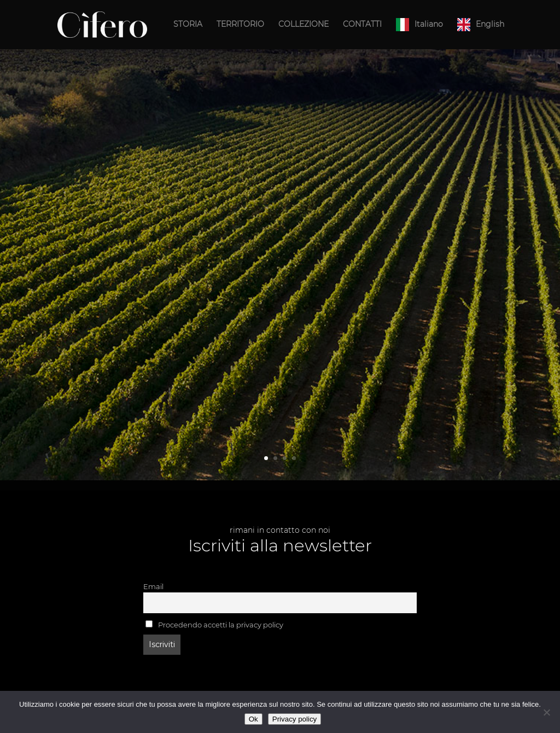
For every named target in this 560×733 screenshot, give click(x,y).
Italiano (429, 24)
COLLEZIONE (304, 25)
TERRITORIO (240, 25)
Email (153, 587)
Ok (253, 719)
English (490, 24)
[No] (546, 712)
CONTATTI (362, 25)
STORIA (188, 25)
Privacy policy (294, 719)
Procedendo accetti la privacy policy (214, 625)
